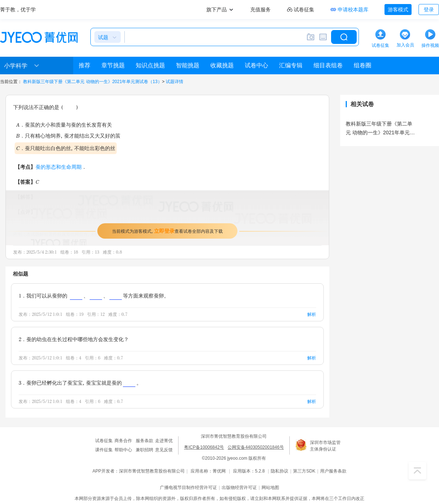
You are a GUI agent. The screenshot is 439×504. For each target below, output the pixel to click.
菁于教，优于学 (18, 10)
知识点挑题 (150, 65)
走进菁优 (164, 441)
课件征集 (104, 450)
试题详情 (175, 82)
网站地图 (270, 488)
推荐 (85, 65)
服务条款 (145, 441)
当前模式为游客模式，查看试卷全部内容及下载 (167, 231)
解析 (312, 314)
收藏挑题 (222, 65)
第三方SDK (304, 471)
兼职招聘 (145, 450)
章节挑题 (113, 65)
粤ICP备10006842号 (204, 447)
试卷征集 (104, 441)
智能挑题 (188, 65)
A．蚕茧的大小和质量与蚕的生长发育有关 (64, 125)
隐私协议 (279, 471)
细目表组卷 (328, 65)
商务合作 (123, 441)
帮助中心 (123, 450)
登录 (429, 10)
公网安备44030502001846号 (256, 447)
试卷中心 (256, 65)
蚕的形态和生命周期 (59, 167)
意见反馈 (164, 450)
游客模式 (398, 10)
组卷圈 (363, 65)
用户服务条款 (333, 471)
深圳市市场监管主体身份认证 (325, 446)
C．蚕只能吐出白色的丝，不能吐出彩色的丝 (66, 148)
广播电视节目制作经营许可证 (188, 488)
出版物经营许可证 (239, 488)
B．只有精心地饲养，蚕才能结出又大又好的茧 (68, 136)
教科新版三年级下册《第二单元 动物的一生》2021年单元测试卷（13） (92, 82)
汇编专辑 (291, 65)
